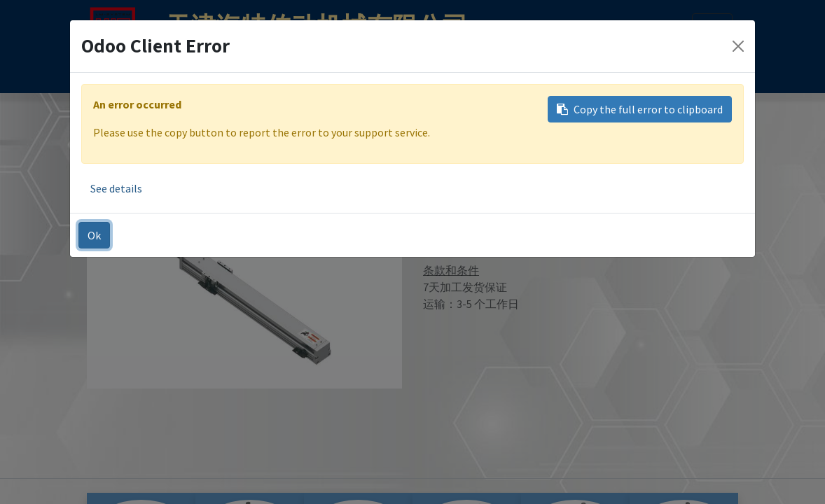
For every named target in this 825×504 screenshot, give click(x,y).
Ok (94, 235)
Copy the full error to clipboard (640, 109)
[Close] (738, 46)
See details (116, 188)
